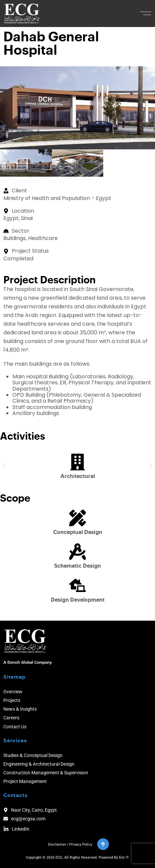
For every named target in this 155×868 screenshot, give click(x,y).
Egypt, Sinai (18, 218)
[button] (146, 13)
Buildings (15, 238)
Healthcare (43, 238)
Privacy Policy (81, 844)
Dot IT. (124, 857)
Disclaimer (57, 844)
